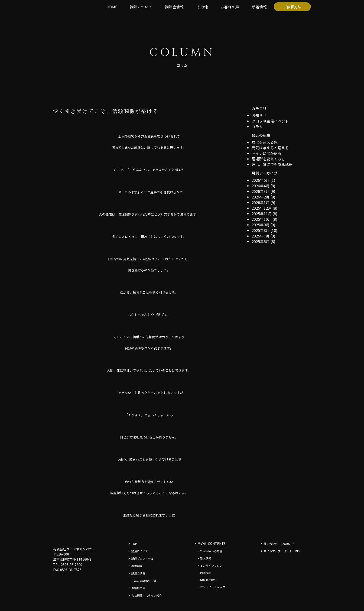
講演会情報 (174, 7)
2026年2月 (261, 197)
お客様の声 (230, 7)
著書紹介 (137, 566)
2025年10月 (262, 219)
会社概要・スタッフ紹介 (147, 595)
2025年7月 (261, 236)
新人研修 (206, 558)
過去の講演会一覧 (145, 581)
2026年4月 (261, 186)
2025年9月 (261, 225)
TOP (134, 544)
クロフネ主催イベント (270, 121)
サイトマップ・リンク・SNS (282, 551)
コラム (257, 127)
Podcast (205, 573)
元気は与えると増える (270, 148)
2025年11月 (262, 214)
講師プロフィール (143, 558)
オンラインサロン (211, 565)
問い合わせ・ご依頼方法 (279, 544)
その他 (202, 7)
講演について (141, 7)
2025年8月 (261, 230)
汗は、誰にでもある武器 (272, 164)
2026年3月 (261, 191)
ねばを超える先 (265, 142)
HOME (112, 7)
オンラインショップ (213, 587)
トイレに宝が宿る (266, 153)
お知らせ (259, 115)
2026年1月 (261, 202)
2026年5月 (261, 180)
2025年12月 (262, 208)
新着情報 (259, 7)
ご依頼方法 (292, 7)
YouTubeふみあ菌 (211, 551)
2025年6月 (261, 241)
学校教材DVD (208, 580)
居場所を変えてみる (268, 159)
